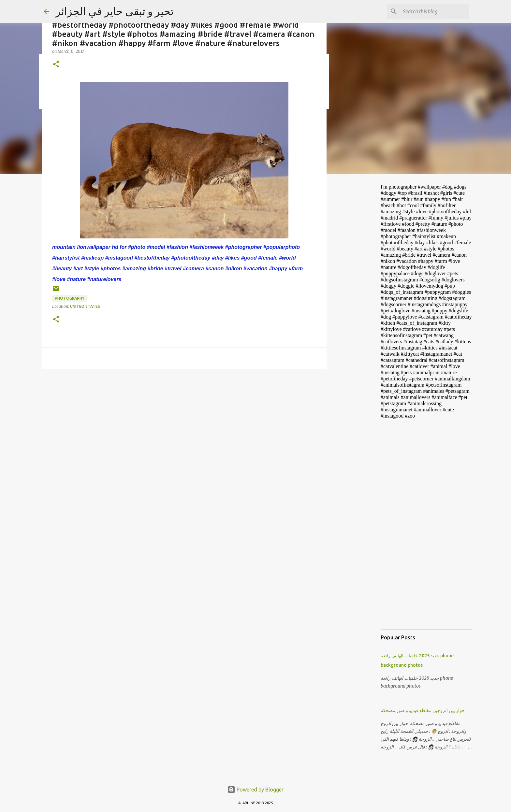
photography (70, 298)
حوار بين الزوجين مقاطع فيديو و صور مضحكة (423, 710)
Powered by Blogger (255, 790)
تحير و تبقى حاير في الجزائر (115, 11)
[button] (56, 65)
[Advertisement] (360, 281)
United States (85, 306)
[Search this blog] (434, 11)
